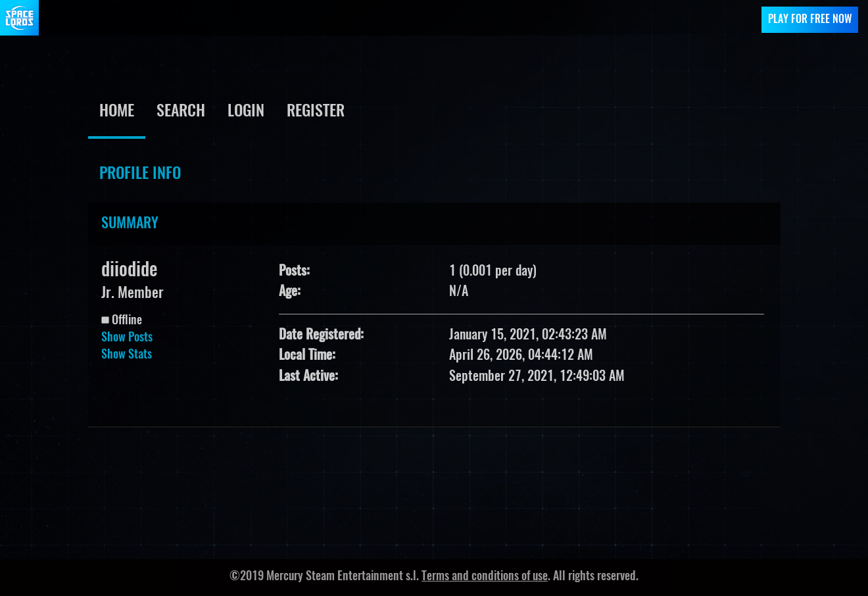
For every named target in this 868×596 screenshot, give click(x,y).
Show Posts (127, 338)
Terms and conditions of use (485, 577)
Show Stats (127, 355)
